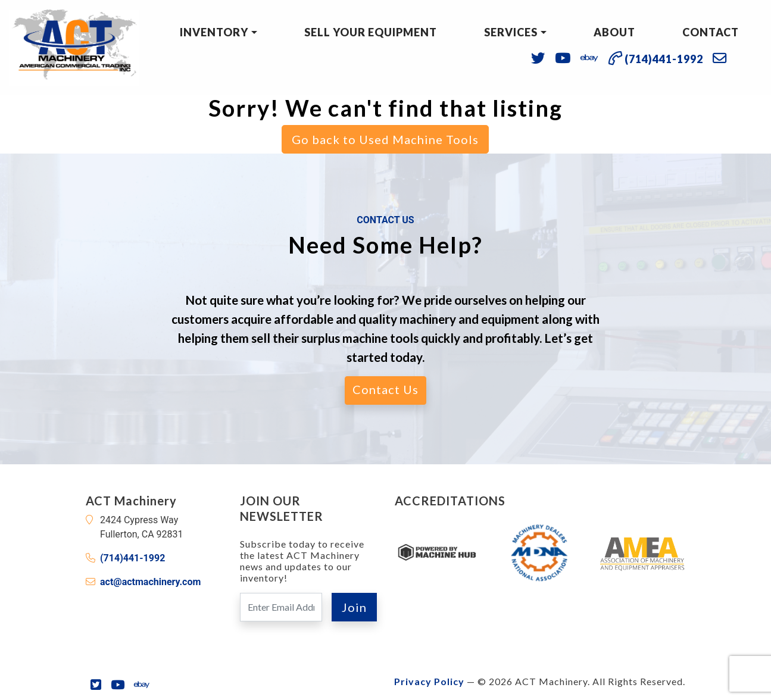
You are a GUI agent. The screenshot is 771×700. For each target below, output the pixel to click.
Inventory (214, 32)
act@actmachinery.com (150, 582)
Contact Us (385, 389)
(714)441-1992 (132, 558)
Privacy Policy (429, 681)
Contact (711, 32)
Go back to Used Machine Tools (385, 139)
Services (511, 32)
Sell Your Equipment (371, 32)
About (614, 32)
